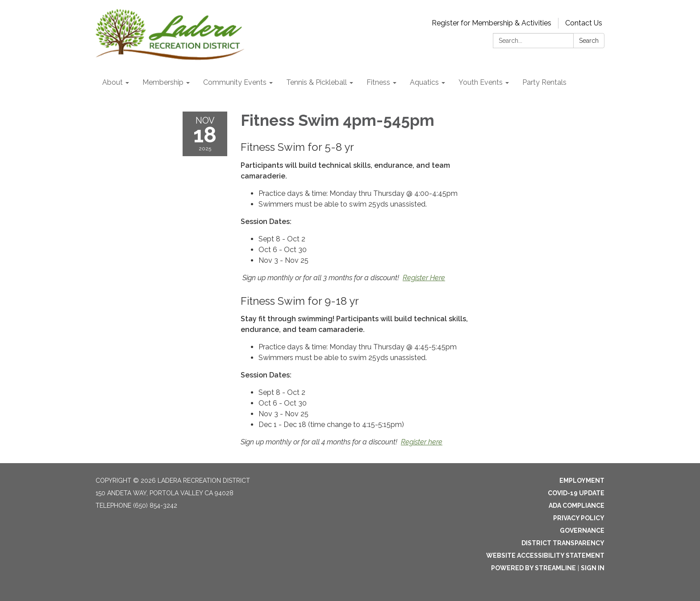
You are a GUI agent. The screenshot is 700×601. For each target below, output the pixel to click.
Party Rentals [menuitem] (544, 82)
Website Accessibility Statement (545, 555)
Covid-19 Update (576, 493)
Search (589, 41)
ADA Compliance (577, 506)
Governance (582, 531)
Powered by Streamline (533, 568)
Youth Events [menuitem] (481, 82)
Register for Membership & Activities (492, 23)
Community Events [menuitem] (235, 82)
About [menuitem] (112, 82)
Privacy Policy (579, 518)
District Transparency (563, 543)
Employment (582, 481)
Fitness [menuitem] (378, 82)
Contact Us (584, 23)
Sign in (593, 568)
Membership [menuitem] (163, 82)
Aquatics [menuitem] (424, 82)
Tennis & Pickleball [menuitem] (317, 82)
